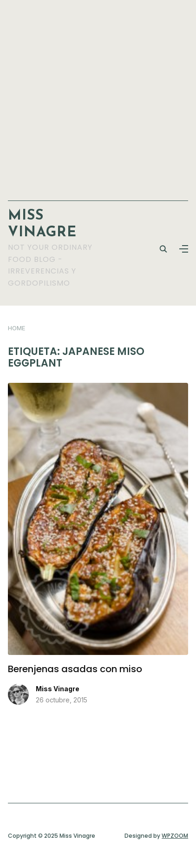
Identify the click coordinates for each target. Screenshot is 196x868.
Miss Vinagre (58, 689)
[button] (184, 249)
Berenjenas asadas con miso (75, 669)
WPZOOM (175, 836)
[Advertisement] (98, 96)
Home (16, 328)
